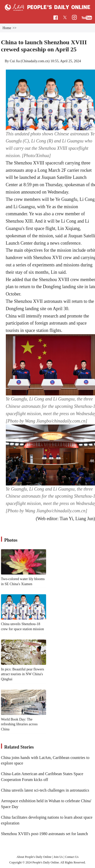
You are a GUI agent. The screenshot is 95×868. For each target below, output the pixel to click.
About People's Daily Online (34, 857)
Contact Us (72, 857)
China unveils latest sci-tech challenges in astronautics (45, 790)
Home (7, 28)
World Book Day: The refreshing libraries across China (19, 724)
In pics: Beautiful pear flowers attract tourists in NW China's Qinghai (23, 674)
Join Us (58, 857)
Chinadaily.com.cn (35, 61)
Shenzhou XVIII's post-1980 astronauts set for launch (44, 834)
